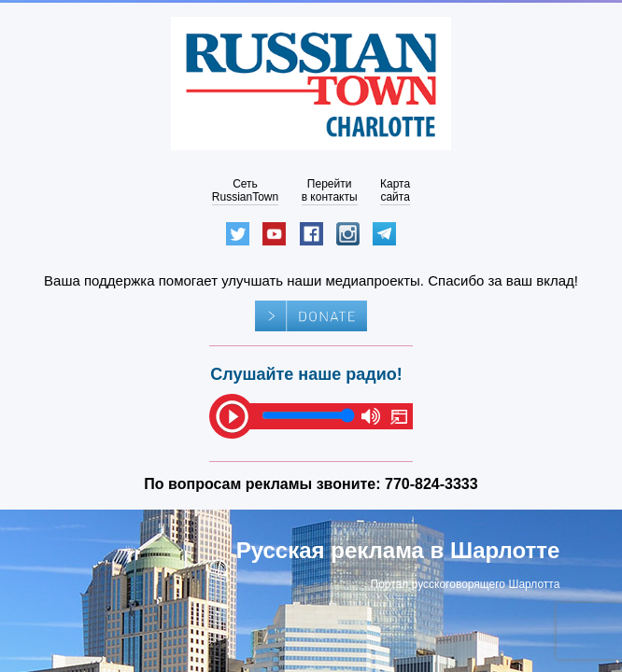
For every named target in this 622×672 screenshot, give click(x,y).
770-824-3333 (431, 484)
